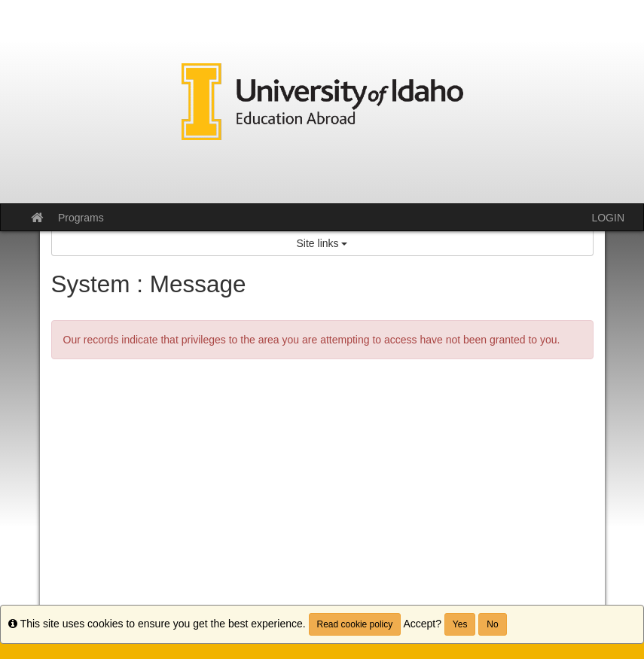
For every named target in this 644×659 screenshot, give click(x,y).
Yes (460, 624)
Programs (81, 218)
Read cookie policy (355, 624)
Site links (322, 243)
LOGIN (608, 218)
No (492, 624)
